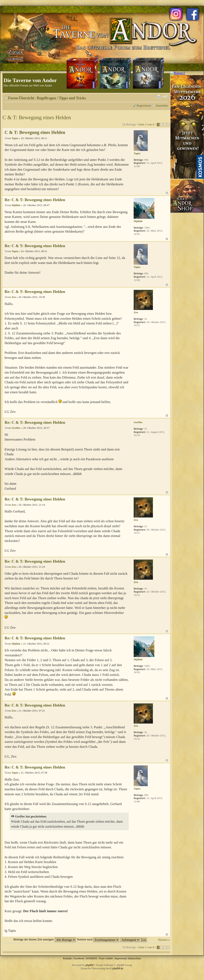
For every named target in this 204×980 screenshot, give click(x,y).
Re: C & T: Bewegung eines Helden (35, 200)
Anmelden (162, 106)
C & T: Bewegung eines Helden (37, 117)
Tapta (15, 138)
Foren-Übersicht (21, 98)
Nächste (163, 940)
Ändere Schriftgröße (165, 97)
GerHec (16, 428)
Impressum (121, 958)
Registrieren (144, 106)
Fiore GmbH (106, 958)
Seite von (146, 124)
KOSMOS (91, 958)
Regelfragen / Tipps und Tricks (61, 98)
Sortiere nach (98, 939)
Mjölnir (16, 205)
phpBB (89, 965)
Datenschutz (134, 958)
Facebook (79, 958)
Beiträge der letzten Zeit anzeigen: (45, 939)
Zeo (14, 297)
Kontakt (67, 958)
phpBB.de (118, 968)
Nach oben (167, 193)
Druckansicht (159, 97)
